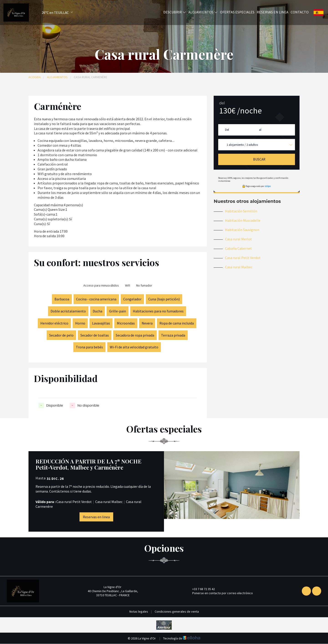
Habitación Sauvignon (242, 230)
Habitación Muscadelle (243, 220)
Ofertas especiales (237, 12)
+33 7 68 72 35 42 (201, 589)
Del (227, 130)
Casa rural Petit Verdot (243, 258)
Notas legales (139, 611)
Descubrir (175, 12)
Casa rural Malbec (239, 267)
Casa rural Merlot (238, 239)
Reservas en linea (273, 12)
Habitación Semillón (241, 211)
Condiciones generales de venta (177, 611)
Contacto (300, 12)
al (260, 130)
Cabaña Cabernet (238, 248)
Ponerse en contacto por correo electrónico (220, 593)
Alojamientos (203, 12)
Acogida (35, 77)
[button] (52, 13)
